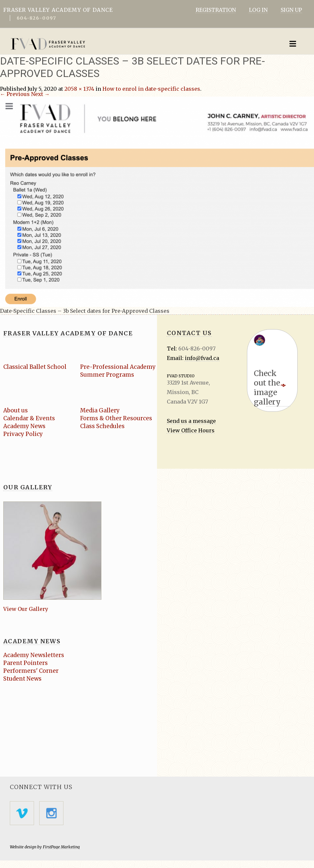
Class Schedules (102, 426)
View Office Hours (191, 430)
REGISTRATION (216, 10)
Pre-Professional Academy (118, 367)
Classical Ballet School (34, 367)
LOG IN (258, 10)
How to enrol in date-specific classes (151, 89)
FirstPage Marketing (61, 847)
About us (16, 410)
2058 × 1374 (79, 89)
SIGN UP (291, 10)
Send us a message (191, 421)
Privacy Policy (23, 434)
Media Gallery (100, 410)
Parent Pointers (25, 663)
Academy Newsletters (34, 655)
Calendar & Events (29, 418)
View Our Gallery (26, 609)
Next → (40, 94)
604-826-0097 (36, 18)
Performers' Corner (31, 671)
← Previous (15, 94)
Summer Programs (107, 375)
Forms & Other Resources (116, 418)
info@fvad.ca (202, 358)
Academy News (24, 426)
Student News (22, 679)
